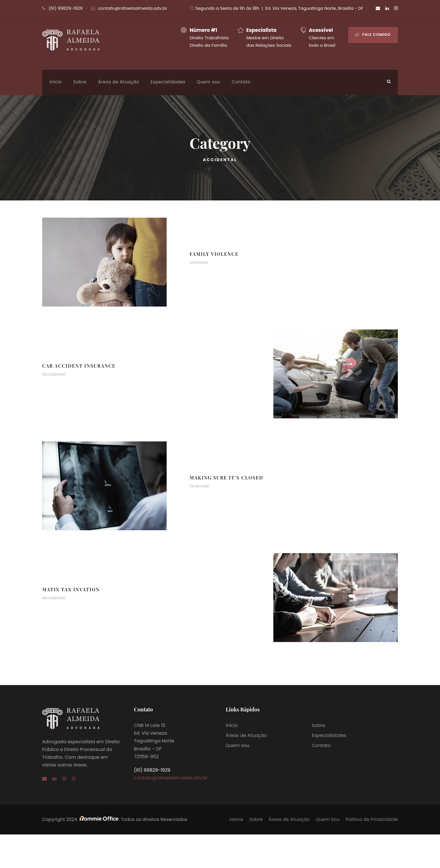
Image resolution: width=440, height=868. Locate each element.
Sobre (80, 82)
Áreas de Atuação (119, 82)
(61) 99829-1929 (66, 8)
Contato (241, 82)
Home (236, 819)
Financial (199, 486)
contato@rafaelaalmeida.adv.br (132, 8)
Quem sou (209, 82)
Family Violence (214, 254)
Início (56, 82)
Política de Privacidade (372, 819)
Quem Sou (328, 819)
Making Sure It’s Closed (226, 478)
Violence (199, 262)
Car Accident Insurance (79, 366)
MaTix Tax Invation (71, 589)
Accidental (54, 374)
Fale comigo (373, 35)
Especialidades (168, 82)
